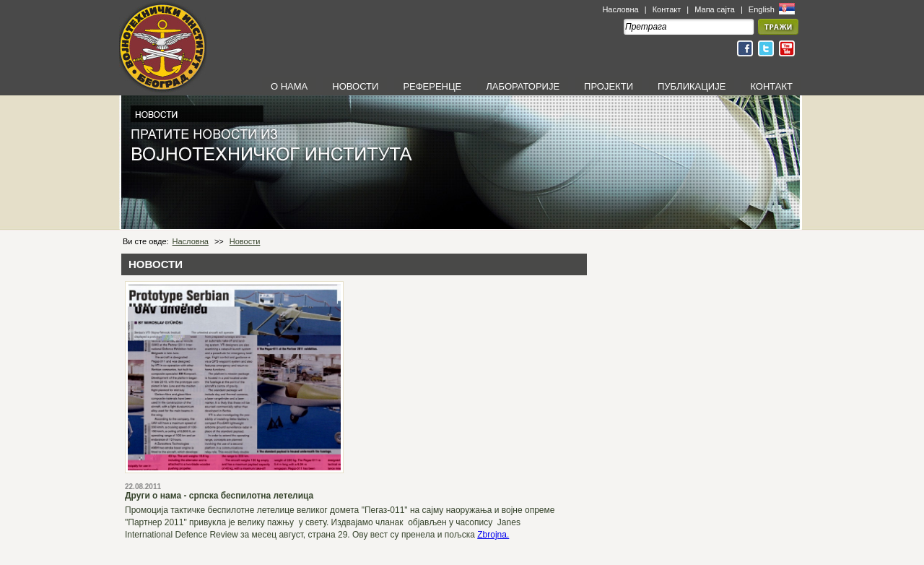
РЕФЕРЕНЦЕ (432, 86)
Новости (245, 241)
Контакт (667, 9)
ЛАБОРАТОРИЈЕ (523, 86)
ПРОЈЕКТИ (609, 86)
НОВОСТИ (355, 86)
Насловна (620, 9)
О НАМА (289, 86)
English (763, 9)
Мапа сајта (715, 9)
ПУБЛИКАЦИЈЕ (692, 86)
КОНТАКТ (771, 86)
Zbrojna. (493, 535)
